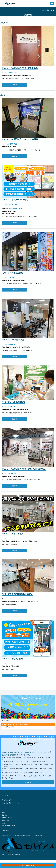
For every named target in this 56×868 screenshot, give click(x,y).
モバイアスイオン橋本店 (13, 534)
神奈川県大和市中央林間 (9, 605)
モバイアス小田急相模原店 (13, 402)
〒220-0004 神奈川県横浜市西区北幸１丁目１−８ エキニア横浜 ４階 (21, 150)
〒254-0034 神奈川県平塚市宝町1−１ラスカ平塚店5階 (17, 350)
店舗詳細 (14, 85)
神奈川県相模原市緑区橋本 (9, 544)
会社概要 (4, 823)
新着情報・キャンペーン (8, 818)
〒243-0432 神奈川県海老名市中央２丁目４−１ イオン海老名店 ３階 (21, 480)
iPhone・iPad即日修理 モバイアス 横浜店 (20, 139)
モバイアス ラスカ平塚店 (13, 340)
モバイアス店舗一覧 (28, 865)
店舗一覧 (28, 782)
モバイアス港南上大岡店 (12, 659)
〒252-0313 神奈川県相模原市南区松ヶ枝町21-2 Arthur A (18, 413)
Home (42, 10)
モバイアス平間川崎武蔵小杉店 (15, 200)
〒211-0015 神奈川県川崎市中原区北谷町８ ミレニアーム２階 (19, 217)
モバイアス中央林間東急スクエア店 (17, 594)
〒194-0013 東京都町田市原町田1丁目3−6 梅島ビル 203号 (18, 79)
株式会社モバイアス (7, 800)
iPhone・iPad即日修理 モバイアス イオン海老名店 (24, 469)
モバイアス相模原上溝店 (12, 273)
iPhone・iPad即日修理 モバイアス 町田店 (20, 68)
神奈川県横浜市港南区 (8, 669)
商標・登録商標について (8, 826)
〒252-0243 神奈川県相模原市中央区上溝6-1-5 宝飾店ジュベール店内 (21, 284)
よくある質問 (5, 820)
